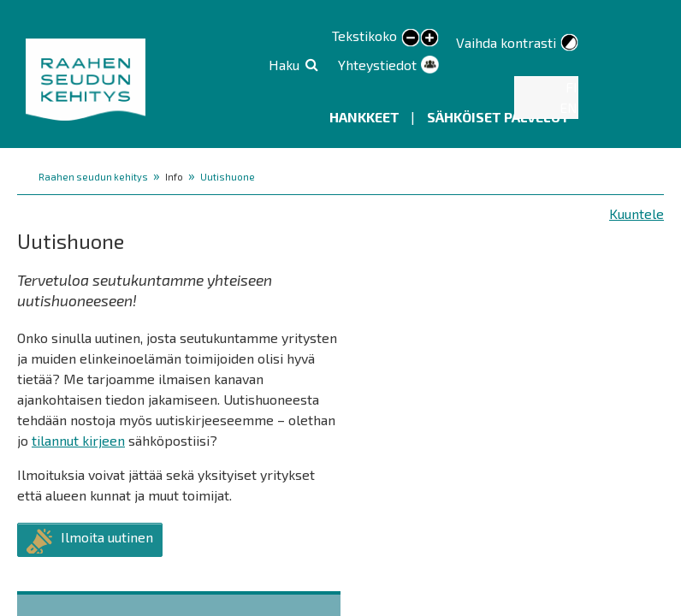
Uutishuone (228, 177)
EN (568, 107)
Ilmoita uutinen (107, 537)
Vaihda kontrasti (506, 42)
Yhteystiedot (377, 65)
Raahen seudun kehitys (93, 177)
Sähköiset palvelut (498, 117)
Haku (284, 65)
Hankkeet (366, 117)
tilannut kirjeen (78, 440)
